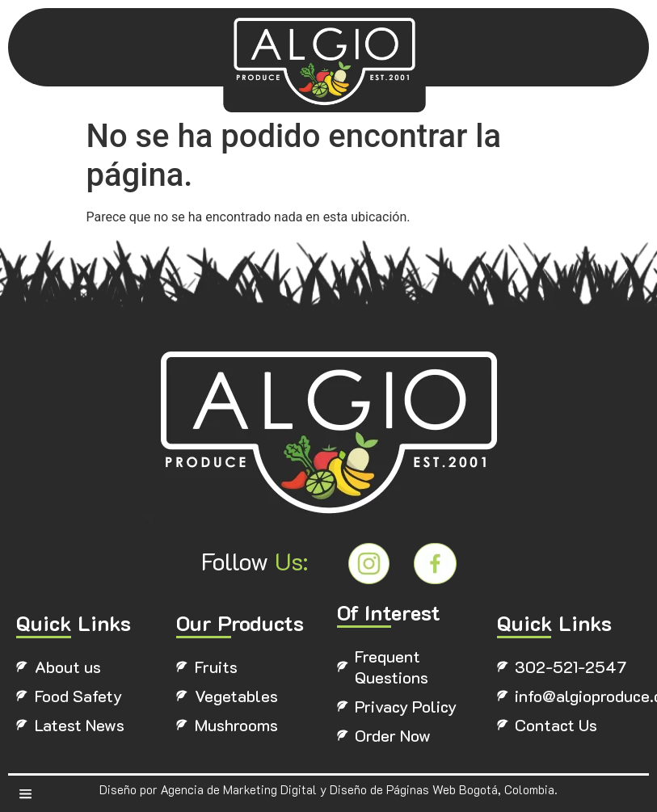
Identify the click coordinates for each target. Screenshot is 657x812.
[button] (27, 795)
